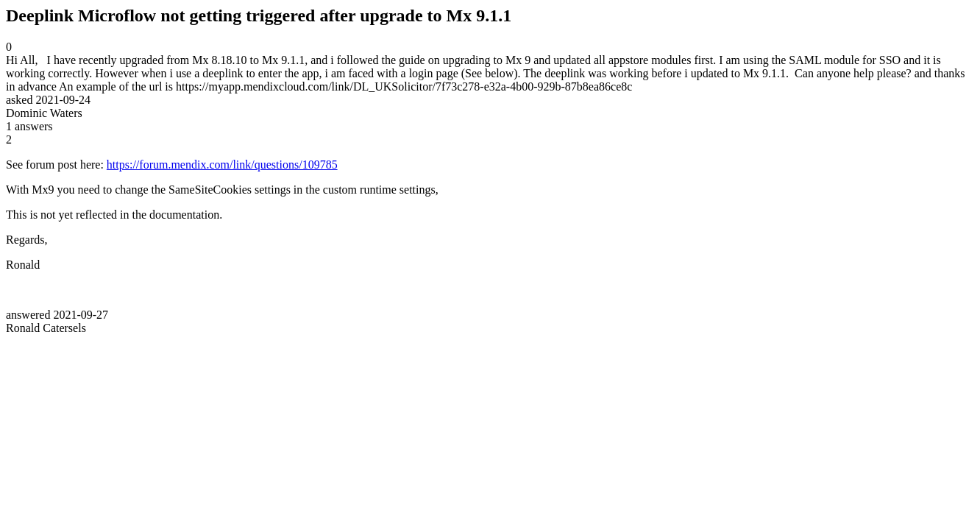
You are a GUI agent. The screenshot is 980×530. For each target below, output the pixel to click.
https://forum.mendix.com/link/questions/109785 (222, 165)
